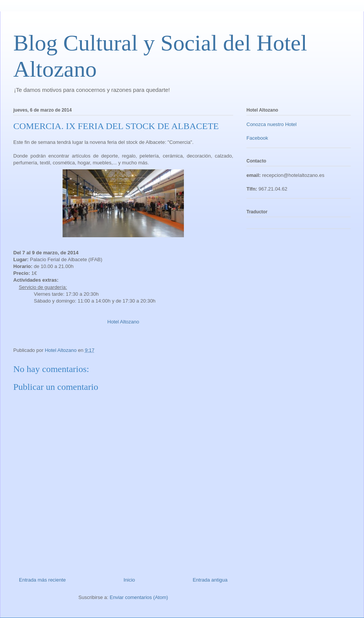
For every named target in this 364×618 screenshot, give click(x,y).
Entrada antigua (210, 580)
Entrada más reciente (42, 580)
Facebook (257, 138)
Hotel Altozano (123, 322)
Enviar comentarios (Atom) (139, 597)
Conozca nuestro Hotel (271, 124)
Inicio (129, 580)
